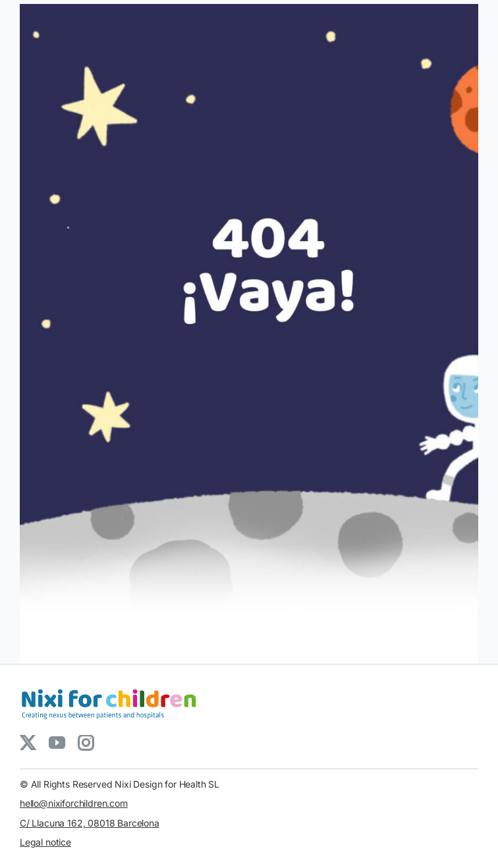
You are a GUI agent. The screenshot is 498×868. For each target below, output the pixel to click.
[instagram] (86, 743)
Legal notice (45, 842)
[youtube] (57, 743)
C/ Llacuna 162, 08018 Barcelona (90, 823)
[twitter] (28, 743)
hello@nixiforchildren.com (74, 803)
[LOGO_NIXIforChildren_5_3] (112, 688)
